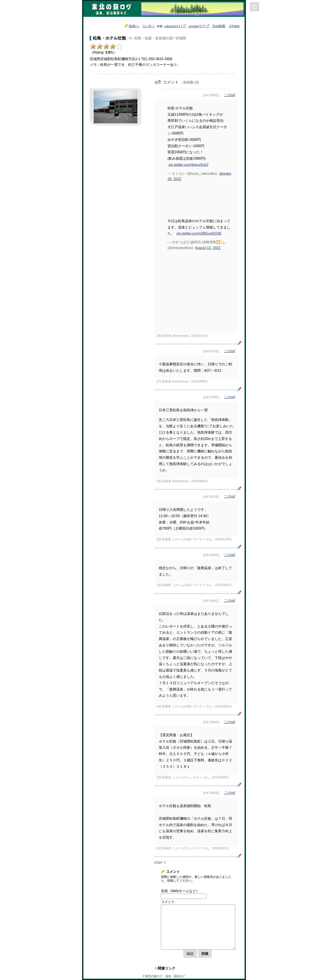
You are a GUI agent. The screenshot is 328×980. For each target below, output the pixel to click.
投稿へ (132, 26)
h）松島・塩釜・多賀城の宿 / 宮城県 (157, 38)
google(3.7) (197, 26)
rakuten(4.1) (173, 26)
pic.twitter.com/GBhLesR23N (199, 233)
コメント (168, 902)
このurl (230, 95)
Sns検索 (219, 26)
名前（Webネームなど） (180, 891)
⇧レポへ (148, 26)
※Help (234, 26)
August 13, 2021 (208, 248)
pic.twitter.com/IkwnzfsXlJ (188, 165)
